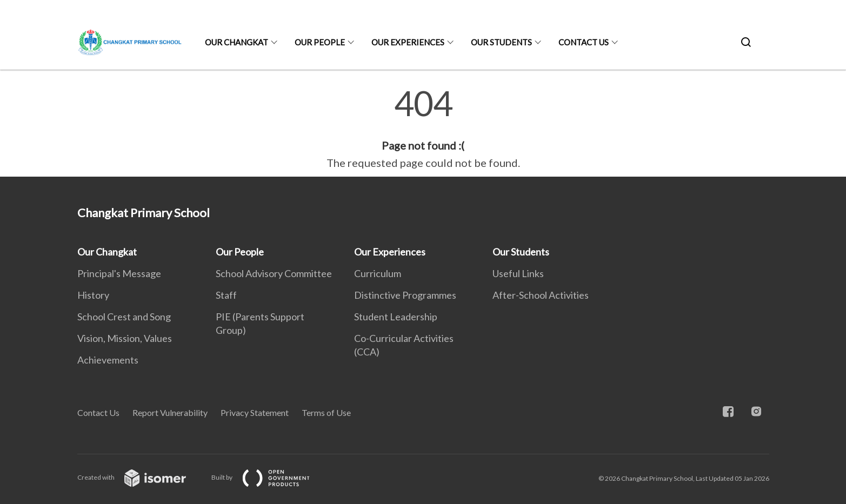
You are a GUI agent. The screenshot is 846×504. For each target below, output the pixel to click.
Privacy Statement (255, 412)
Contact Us (584, 42)
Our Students (501, 42)
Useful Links (518, 273)
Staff (226, 295)
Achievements (108, 360)
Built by (269, 477)
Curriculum (378, 273)
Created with (140, 477)
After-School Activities (541, 295)
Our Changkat (237, 42)
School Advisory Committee (274, 273)
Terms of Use (326, 412)
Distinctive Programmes (405, 295)
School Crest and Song (124, 317)
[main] (423, 129)
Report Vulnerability (170, 412)
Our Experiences (408, 42)
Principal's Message (119, 273)
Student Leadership (396, 317)
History (93, 295)
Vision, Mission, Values (125, 338)
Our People (320, 42)
